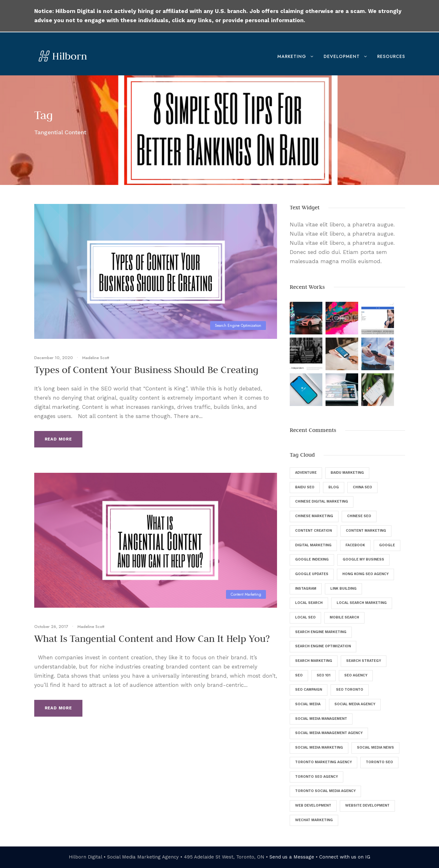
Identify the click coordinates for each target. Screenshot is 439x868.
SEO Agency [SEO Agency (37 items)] (356, 675)
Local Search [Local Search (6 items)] (309, 603)
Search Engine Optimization (238, 326)
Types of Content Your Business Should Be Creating (146, 370)
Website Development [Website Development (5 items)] (367, 805)
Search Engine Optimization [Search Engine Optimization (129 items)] (323, 646)
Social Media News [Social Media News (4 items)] (375, 748)
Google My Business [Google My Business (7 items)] (363, 559)
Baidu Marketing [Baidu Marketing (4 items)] (347, 473)
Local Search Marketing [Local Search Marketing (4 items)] (362, 603)
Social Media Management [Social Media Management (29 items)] (321, 719)
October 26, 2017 (51, 627)
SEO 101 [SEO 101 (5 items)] (323, 675)
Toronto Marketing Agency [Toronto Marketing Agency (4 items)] (323, 762)
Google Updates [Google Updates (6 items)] (312, 574)
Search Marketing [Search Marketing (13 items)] (314, 661)
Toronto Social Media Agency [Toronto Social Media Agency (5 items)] (325, 791)
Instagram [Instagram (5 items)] (306, 589)
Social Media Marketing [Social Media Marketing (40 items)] (319, 748)
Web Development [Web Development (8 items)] (313, 805)
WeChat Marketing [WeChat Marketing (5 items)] (314, 820)
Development (342, 56)
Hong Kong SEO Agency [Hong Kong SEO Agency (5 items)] (365, 574)
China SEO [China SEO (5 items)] (362, 487)
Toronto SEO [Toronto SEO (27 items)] (379, 762)
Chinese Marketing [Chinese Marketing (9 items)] (314, 516)
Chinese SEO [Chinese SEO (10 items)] (359, 516)
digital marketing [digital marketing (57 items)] (313, 545)
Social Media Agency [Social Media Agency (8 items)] (355, 704)
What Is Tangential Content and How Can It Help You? (152, 638)
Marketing (292, 56)
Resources (391, 56)
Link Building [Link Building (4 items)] (343, 589)
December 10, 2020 (54, 358)
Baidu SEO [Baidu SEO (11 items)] (305, 487)
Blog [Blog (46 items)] (334, 487)
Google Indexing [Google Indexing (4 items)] (312, 559)
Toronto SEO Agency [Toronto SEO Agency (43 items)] (316, 777)
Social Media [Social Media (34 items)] (308, 704)
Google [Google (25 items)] (387, 545)
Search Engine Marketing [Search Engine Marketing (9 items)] (321, 632)
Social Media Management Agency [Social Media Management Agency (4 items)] (329, 733)
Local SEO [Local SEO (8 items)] (305, 617)
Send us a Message (292, 857)
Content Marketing (246, 594)
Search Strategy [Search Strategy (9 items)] (364, 661)
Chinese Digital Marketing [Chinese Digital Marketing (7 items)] (322, 501)
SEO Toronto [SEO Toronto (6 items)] (350, 690)
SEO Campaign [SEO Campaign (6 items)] (309, 690)
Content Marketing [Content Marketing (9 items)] (366, 531)
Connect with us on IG (345, 857)
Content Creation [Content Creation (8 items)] (313, 531)
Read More (58, 439)
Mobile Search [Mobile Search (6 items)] (344, 617)
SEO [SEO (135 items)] (299, 675)
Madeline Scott (96, 358)
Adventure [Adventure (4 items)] (306, 473)
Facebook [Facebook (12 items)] (355, 545)
